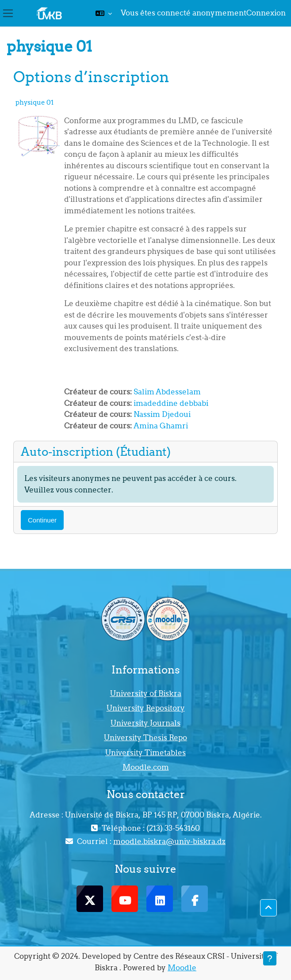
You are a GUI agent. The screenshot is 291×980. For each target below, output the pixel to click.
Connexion (266, 13)
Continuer (42, 520)
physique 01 (34, 102)
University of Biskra (146, 693)
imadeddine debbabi (171, 403)
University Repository (146, 708)
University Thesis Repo (145, 738)
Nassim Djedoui (162, 414)
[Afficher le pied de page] (270, 958)
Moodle (182, 968)
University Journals (145, 723)
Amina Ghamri (161, 426)
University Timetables (145, 753)
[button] (104, 13)
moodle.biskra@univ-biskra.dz (169, 841)
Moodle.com (146, 767)
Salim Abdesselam (167, 392)
